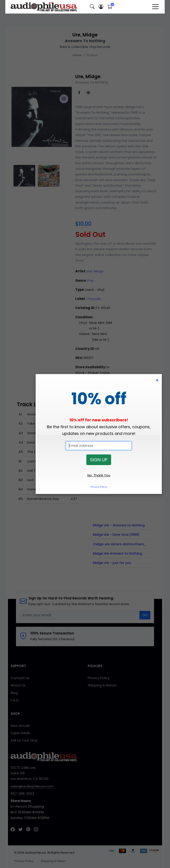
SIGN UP (99, 460)
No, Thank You (99, 475)
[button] (92, 7)
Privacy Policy (99, 487)
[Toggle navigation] (155, 7)
